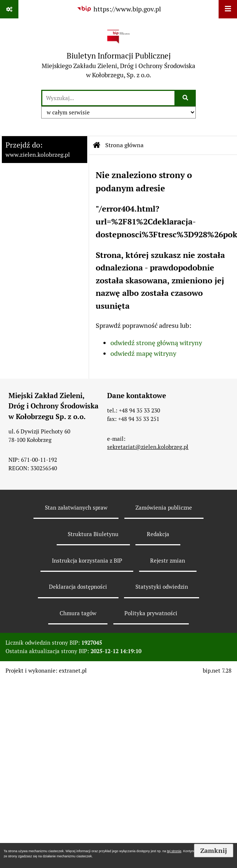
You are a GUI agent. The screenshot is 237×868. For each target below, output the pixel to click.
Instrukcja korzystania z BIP (87, 561)
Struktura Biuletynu (93, 534)
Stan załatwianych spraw (76, 508)
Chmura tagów (78, 613)
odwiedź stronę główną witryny (156, 343)
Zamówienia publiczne (164, 508)
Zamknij (214, 851)
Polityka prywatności (151, 613)
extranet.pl (73, 671)
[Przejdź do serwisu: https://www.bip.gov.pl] (118, 9)
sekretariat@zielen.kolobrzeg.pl (148, 447)
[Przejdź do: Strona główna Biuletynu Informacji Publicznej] (97, 145)
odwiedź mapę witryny (143, 353)
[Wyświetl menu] (228, 9)
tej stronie (174, 851)
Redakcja (158, 534)
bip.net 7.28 (217, 671)
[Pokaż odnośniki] (9, 9)
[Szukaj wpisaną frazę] (186, 98)
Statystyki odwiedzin (162, 587)
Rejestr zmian (168, 561)
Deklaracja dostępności (78, 587)
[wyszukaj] (108, 98)
